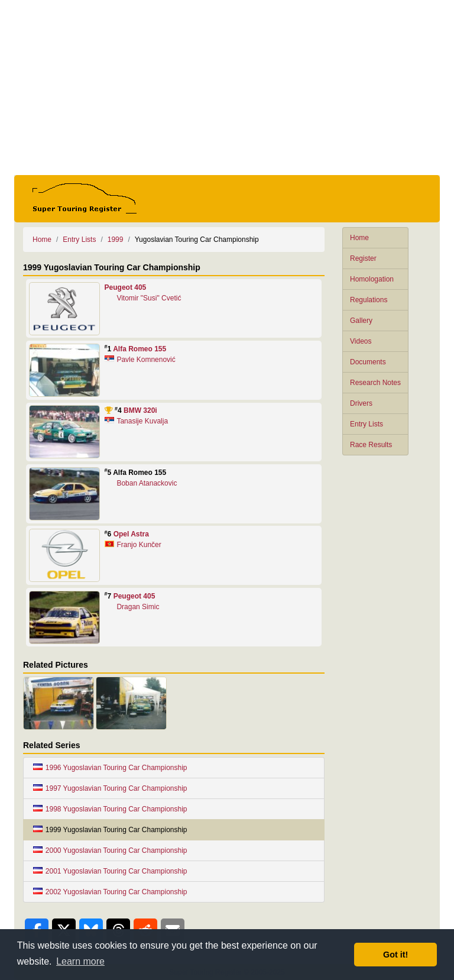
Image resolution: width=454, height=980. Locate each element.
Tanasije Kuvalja (142, 421)
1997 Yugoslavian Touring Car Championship (110, 788)
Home (359, 238)
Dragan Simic (138, 607)
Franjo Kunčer (139, 545)
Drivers (361, 403)
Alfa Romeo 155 (140, 349)
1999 (116, 240)
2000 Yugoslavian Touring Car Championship (110, 850)
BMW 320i (140, 410)
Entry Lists (367, 424)
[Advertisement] (227, 88)
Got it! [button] (395, 955)
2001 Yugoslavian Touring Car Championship (110, 871)
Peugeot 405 (126, 287)
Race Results (371, 445)
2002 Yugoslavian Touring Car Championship (110, 892)
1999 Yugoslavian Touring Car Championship (110, 830)
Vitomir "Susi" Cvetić (149, 298)
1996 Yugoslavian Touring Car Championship (110, 768)
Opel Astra (131, 534)
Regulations (369, 300)
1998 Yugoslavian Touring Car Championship (110, 809)
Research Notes (375, 383)
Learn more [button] (80, 961)
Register (363, 258)
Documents (368, 362)
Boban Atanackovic (147, 483)
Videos (361, 341)
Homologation (372, 279)
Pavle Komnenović (146, 360)
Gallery (361, 321)
